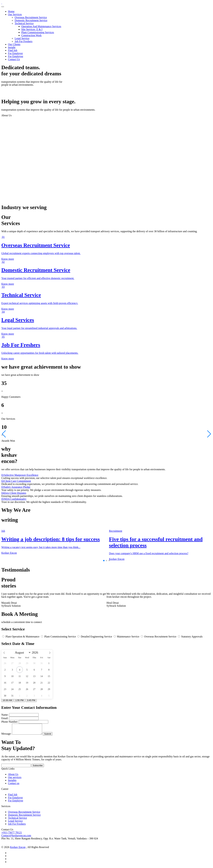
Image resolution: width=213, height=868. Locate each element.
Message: (6, 736)
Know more (8, 259)
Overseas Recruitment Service (31, 17)
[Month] (22, 652)
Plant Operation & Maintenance (21, 637)
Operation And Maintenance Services (41, 26)
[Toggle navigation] (3, 7)
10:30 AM (7, 700)
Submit (51, 736)
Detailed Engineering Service (95, 637)
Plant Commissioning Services (38, 32)
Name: (5, 715)
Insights (12, 782)
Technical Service (24, 23)
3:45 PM (31, 700)
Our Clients (14, 44)
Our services (15, 779)
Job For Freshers (24, 41)
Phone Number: (10, 722)
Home (11, 11)
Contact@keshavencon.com (16, 837)
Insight (12, 47)
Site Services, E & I (32, 29)
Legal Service (22, 38)
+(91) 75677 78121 (12, 834)
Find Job (13, 50)
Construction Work (31, 35)
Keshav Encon (18, 849)
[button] (104, 561)
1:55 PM (19, 700)
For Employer (15, 53)
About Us (13, 776)
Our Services (15, 14)
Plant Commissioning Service (59, 637)
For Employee (16, 56)
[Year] (36, 653)
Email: (5, 718)
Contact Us (14, 59)
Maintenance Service (127, 637)
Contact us (14, 785)
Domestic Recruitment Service (31, 20)
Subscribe (38, 767)
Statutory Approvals (190, 637)
